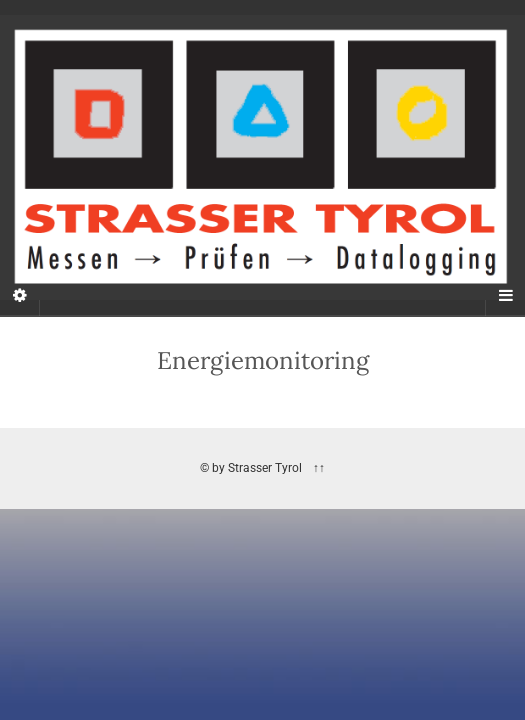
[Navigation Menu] (505, 296)
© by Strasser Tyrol (251, 468)
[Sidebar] (20, 296)
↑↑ (317, 468)
